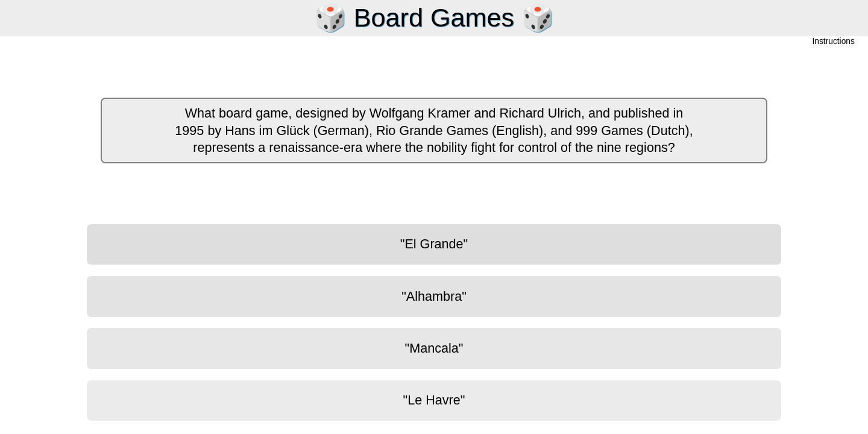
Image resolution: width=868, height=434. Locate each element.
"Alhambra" (434, 296)
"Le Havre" (434, 400)
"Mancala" (434, 348)
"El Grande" (434, 244)
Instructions (834, 42)
